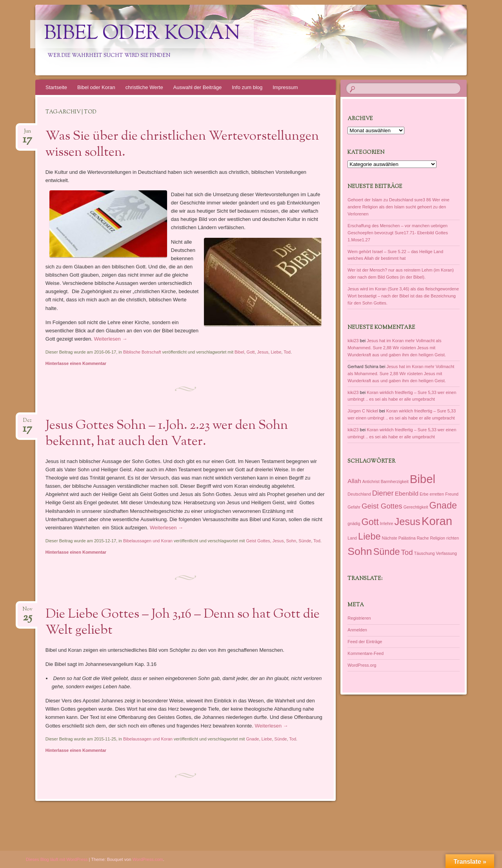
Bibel (239, 352)
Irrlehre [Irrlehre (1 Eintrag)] (387, 523)
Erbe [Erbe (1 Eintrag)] (424, 494)
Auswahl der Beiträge (198, 87)
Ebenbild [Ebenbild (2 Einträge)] (407, 493)
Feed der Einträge (365, 642)
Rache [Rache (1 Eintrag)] (423, 538)
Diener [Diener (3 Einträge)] (383, 493)
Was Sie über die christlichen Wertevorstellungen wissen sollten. (182, 145)
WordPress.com (148, 859)
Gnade (252, 739)
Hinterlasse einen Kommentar (76, 363)
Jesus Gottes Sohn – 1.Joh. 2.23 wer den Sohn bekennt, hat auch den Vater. (167, 434)
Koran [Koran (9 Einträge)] (437, 521)
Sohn (291, 541)
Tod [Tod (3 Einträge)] (407, 552)
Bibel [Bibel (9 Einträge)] (423, 479)
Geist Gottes (258, 541)
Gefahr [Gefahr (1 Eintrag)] (354, 507)
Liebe (276, 352)
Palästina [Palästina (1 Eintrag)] (407, 538)
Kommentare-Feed (366, 653)
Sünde (305, 541)
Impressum (285, 87)
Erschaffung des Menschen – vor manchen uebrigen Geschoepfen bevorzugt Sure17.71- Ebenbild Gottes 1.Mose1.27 (398, 233)
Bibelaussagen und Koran (148, 541)
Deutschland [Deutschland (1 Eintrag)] (359, 494)
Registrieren (359, 618)
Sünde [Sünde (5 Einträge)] (387, 552)
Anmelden (357, 630)
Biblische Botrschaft (142, 352)
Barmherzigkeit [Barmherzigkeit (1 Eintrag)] (395, 481)
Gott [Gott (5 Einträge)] (370, 522)
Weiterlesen (110, 339)
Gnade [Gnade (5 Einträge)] (443, 505)
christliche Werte (144, 87)
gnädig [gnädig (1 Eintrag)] (354, 523)
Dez (27, 423)
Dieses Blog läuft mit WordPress (57, 859)
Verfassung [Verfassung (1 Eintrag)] (447, 553)
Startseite (56, 87)
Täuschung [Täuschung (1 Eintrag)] (425, 553)
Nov (27, 612)
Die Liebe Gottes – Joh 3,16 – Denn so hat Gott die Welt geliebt (183, 623)
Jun (27, 134)
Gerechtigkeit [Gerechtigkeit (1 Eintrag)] (416, 507)
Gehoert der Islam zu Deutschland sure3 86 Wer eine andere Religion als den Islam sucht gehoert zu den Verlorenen (398, 207)
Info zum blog (247, 87)
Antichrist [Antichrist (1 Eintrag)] (371, 481)
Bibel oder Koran (142, 34)
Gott (251, 352)
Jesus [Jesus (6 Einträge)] (407, 522)
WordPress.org (362, 665)
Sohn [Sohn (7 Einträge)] (360, 551)
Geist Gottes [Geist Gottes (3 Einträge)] (382, 506)
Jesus (263, 352)
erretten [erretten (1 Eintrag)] (437, 494)
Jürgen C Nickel (363, 411)
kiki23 (353, 341)
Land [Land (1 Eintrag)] (352, 538)
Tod (287, 352)
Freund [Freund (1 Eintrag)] (452, 494)
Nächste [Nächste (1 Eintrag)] (390, 538)
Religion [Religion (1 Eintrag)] (438, 538)
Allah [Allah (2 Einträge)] (354, 481)
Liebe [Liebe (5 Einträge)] (369, 536)
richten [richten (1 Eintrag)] (453, 538)
